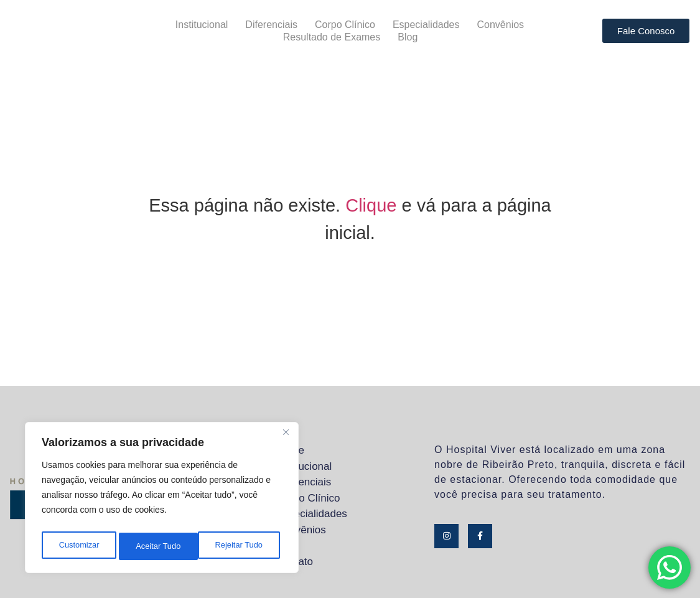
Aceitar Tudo (243, 546)
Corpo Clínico (345, 25)
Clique (371, 205)
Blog (408, 37)
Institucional (202, 25)
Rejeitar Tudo (159, 546)
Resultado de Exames (332, 37)
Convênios (501, 25)
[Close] (286, 438)
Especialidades (426, 25)
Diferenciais (271, 25)
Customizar (78, 546)
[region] (162, 500)
